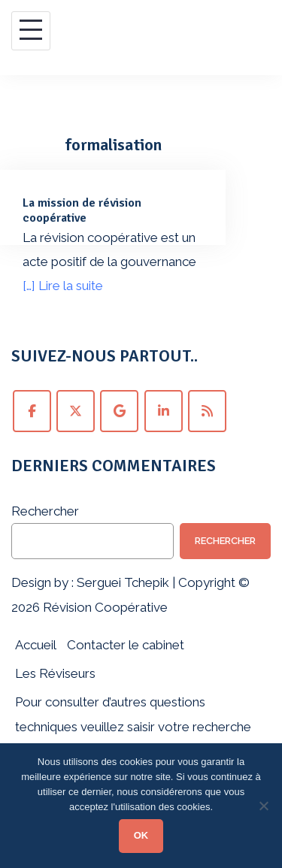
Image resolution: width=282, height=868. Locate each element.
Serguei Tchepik (123, 582)
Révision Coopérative (104, 607)
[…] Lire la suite (63, 286)
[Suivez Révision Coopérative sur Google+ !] (119, 411)
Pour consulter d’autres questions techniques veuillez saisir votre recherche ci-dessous (133, 726)
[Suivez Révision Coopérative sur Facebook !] (32, 411)
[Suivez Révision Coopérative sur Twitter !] (76, 411)
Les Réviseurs (55, 673)
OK (141, 835)
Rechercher (45, 511)
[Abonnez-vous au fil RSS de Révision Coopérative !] (207, 411)
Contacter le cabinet (126, 645)
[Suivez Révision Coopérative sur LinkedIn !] (164, 411)
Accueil (36, 645)
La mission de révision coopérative (82, 210)
